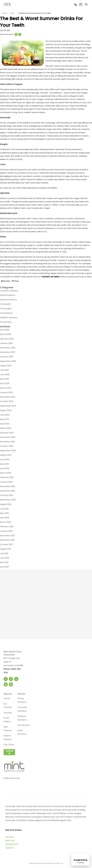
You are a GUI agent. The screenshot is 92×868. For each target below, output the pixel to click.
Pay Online (9, 746)
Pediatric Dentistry (9, 319)
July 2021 (4, 555)
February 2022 (7, 528)
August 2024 (6, 411)
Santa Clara (10, 842)
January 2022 (6, 532)
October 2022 (7, 496)
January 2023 (6, 483)
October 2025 (7, 358)
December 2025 (8, 349)
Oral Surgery (6, 310)
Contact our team (50, 278)
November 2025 (8, 353)
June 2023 (5, 461)
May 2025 (4, 380)
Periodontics (6, 323)
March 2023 (6, 474)
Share (15, 282)
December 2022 (8, 487)
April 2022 (5, 519)
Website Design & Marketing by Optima (45, 865)
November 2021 (7, 541)
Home (7, 700)
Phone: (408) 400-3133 (13, 672)
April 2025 (5, 385)
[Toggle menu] (86, 5)
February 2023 (7, 479)
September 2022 (8, 501)
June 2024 (5, 416)
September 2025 (8, 362)
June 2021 (4, 559)
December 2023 (8, 438)
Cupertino (10, 849)
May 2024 (5, 420)
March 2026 (6, 335)
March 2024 (6, 429)
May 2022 (4, 514)
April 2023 (5, 470)
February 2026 (7, 340)
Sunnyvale (9, 838)
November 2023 (7, 443)
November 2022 (7, 492)
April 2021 (4, 568)
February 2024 (7, 434)
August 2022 (6, 505)
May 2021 (4, 563)
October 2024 (7, 402)
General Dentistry (8, 301)
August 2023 (6, 456)
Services (8, 714)
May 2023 (4, 465)
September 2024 (8, 407)
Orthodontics (6, 314)
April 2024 (5, 425)
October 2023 (7, 447)
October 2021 (6, 546)
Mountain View (12, 845)
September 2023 (8, 452)
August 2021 (5, 550)
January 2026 (6, 344)
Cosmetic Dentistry (9, 292)
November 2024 (8, 398)
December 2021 (7, 537)
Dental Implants (8, 296)
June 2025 (5, 376)
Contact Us (9, 753)
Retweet (6, 282)
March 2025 (6, 389)
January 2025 (6, 394)
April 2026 (5, 331)
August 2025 (6, 367)
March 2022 (6, 523)
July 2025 (4, 371)
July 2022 (4, 510)
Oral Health (5, 305)
